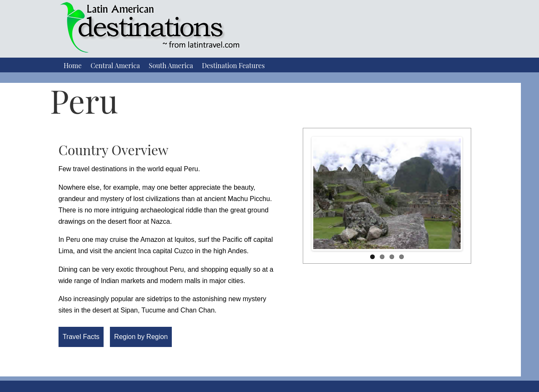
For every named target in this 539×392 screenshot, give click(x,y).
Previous (322, 192)
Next (452, 192)
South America (171, 65)
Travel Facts (81, 337)
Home (73, 65)
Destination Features (233, 65)
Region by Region (141, 337)
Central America (115, 65)
